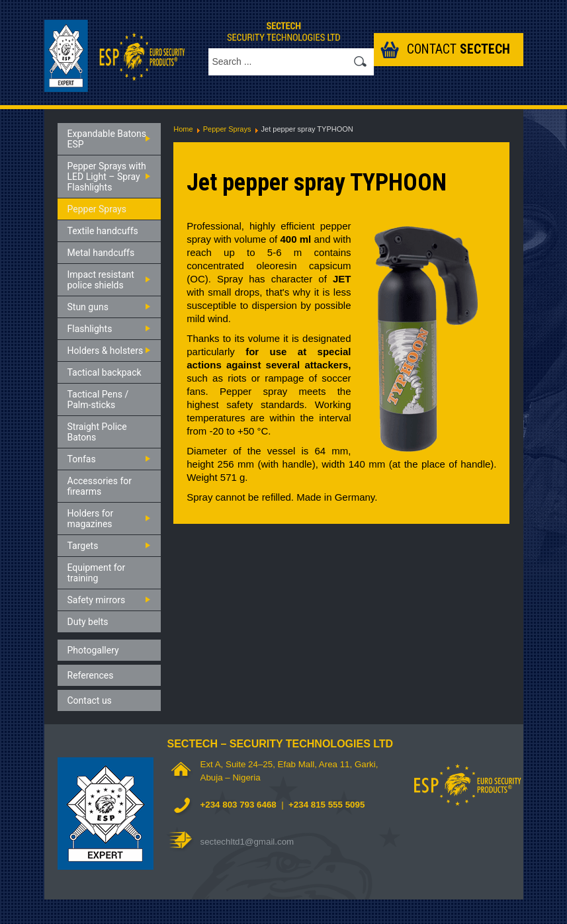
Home (183, 129)
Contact (458, 49)
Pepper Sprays (227, 129)
